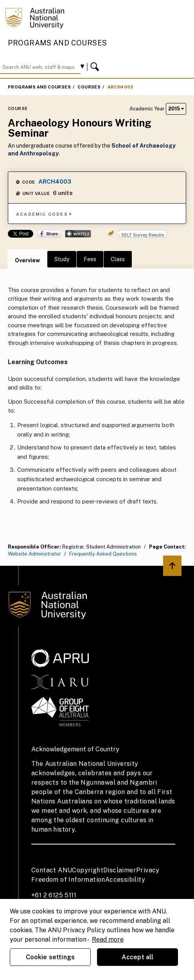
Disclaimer (120, 870)
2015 (176, 109)
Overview (27, 260)
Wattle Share (78, 234)
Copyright (88, 870)
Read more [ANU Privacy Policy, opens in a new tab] (108, 939)
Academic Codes (44, 214)
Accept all (138, 957)
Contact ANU (52, 870)
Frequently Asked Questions (103, 554)
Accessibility (125, 880)
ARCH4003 (120, 87)
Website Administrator (34, 554)
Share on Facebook (49, 234)
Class (118, 259)
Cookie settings (50, 957)
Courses (89, 87)
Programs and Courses (57, 43)
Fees (90, 259)
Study (62, 259)
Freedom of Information (68, 880)
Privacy (148, 870)
